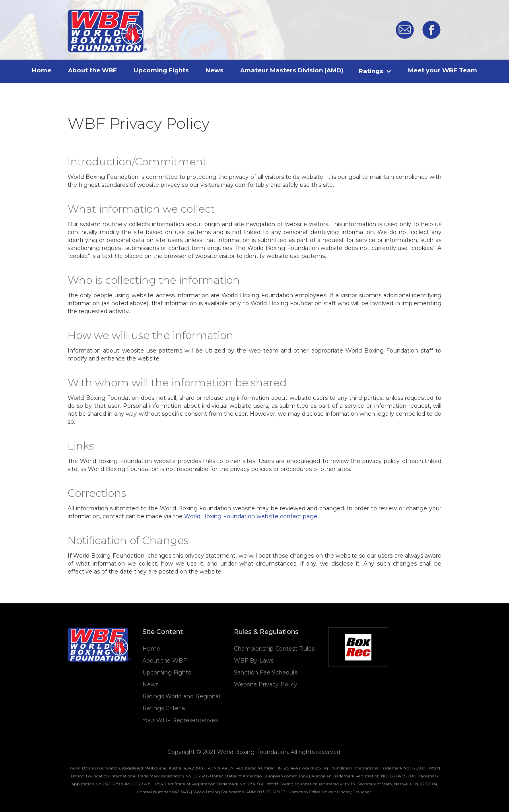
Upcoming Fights (167, 672)
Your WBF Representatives (180, 720)
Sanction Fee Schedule (266, 672)
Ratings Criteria (164, 708)
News (150, 684)
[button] (376, 71)
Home (151, 649)
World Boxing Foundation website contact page (251, 516)
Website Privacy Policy (265, 684)
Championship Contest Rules (274, 649)
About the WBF (164, 661)
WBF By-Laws (254, 661)
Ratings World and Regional (181, 696)
